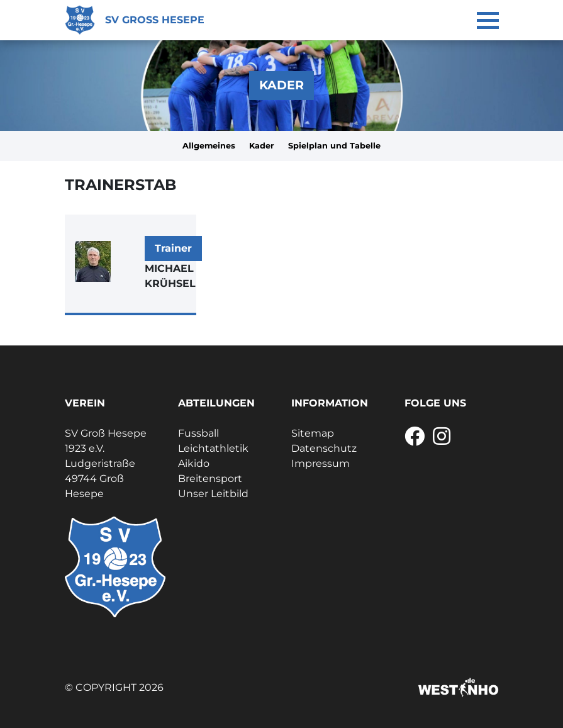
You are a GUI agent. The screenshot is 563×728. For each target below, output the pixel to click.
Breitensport (210, 479)
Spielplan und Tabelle (334, 146)
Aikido (194, 463)
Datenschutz (324, 448)
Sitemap (313, 433)
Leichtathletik (213, 448)
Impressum (321, 463)
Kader (262, 146)
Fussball (198, 433)
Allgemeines (209, 146)
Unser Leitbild (213, 494)
